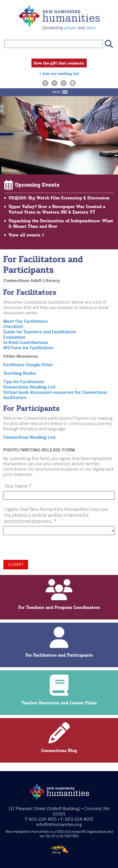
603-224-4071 (43, 819)
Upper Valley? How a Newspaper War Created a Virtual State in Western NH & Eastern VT (57, 209)
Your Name (18, 486)
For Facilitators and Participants (59, 642)
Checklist (13, 327)
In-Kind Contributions (26, 343)
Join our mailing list (59, 73)
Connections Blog (59, 738)
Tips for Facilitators (24, 382)
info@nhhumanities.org (59, 825)
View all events (26, 235)
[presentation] (36, 547)
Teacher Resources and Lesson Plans (59, 690)
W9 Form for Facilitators (28, 348)
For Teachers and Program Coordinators (59, 595)
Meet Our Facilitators (26, 321)
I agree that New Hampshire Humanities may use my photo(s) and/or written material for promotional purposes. (56, 515)
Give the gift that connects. (59, 63)
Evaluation (14, 337)
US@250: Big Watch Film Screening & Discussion (59, 198)
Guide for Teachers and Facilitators (40, 332)
